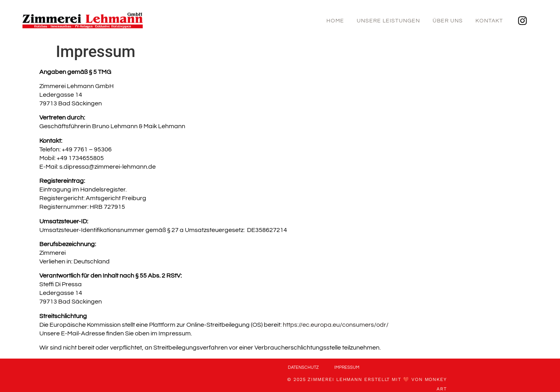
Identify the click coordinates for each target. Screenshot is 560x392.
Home (335, 21)
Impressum (347, 367)
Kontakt (489, 21)
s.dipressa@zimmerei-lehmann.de (108, 167)
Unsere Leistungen (388, 21)
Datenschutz (303, 367)
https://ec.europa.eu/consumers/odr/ (336, 325)
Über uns (448, 21)
